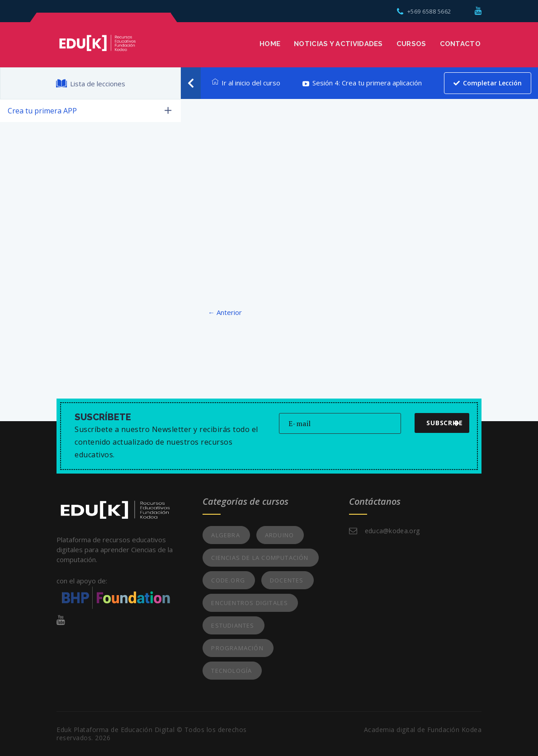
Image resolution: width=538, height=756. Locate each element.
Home (270, 44)
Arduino (279, 535)
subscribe (444, 423)
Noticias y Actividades (338, 44)
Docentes (287, 580)
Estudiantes (233, 625)
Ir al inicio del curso (246, 83)
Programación (237, 648)
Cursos (411, 44)
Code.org (228, 580)
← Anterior (225, 312)
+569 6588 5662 (424, 11)
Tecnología (231, 671)
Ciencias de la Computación (260, 558)
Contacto (460, 44)
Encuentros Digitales (250, 603)
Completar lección (488, 83)
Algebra (225, 535)
